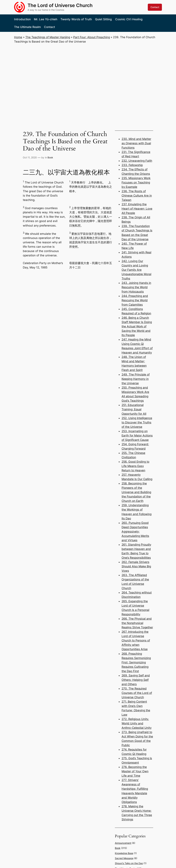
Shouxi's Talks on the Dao (129, 863)
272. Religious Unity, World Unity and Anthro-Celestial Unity (137, 723)
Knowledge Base (124, 853)
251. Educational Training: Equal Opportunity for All (134, 409)
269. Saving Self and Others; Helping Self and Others (136, 680)
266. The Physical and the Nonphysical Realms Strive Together (137, 623)
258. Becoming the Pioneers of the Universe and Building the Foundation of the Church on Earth (136, 492)
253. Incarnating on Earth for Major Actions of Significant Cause (137, 436)
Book (50, 157)
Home (18, 37)
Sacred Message (124, 858)
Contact (155, 7)
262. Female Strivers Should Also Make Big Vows (136, 566)
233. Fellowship (132, 165)
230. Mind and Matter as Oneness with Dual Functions (136, 143)
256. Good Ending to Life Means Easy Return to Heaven (135, 466)
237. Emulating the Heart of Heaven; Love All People (137, 209)
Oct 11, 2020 (30, 157)
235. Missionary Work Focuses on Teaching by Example (136, 182)
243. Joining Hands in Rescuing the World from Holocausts (136, 287)
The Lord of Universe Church (60, 5)
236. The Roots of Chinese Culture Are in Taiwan (137, 196)
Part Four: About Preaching (92, 37)
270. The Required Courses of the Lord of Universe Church (137, 693)
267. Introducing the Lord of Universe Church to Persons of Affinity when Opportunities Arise (136, 640)
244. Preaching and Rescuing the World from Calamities (135, 300)
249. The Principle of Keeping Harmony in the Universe (136, 379)
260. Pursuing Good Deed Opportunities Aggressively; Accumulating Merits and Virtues (135, 532)
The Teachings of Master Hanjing (48, 37)
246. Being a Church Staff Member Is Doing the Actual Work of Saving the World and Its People (137, 326)
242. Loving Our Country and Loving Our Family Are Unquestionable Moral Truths (136, 270)
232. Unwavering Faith (137, 161)
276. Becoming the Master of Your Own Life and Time (135, 771)
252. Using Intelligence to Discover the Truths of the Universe (137, 422)
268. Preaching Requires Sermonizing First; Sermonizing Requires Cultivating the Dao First (136, 662)
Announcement (123, 843)
